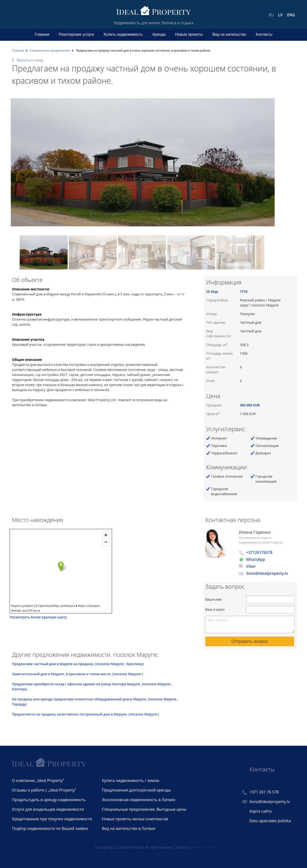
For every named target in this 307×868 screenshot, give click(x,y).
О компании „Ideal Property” (38, 780)
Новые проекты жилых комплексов (135, 819)
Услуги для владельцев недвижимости (48, 809)
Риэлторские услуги (76, 34)
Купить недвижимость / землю (131, 780)
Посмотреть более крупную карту (38, 617)
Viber (251, 566)
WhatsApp (256, 559)
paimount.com (203, 847)
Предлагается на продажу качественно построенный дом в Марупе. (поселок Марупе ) (86, 714)
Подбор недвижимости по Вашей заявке (50, 828)
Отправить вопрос (250, 641)
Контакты (264, 34)
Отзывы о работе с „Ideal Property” (44, 790)
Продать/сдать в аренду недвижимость (49, 800)
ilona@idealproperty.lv (267, 573)
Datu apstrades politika (270, 821)
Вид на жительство (229, 34)
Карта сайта (260, 811)
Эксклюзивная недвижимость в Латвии (139, 800)
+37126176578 (259, 552)
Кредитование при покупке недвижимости (52, 819)
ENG (291, 15)
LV (280, 15)
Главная (42, 34)
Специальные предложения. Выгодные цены (144, 809)
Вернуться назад (30, 60)
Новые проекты (189, 34)
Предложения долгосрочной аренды (136, 790)
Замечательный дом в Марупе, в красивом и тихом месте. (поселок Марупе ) (77, 674)
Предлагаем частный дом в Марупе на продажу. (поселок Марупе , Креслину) (78, 664)
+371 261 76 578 (264, 792)
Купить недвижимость (123, 34)
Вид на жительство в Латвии (129, 828)
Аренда (159, 34)
